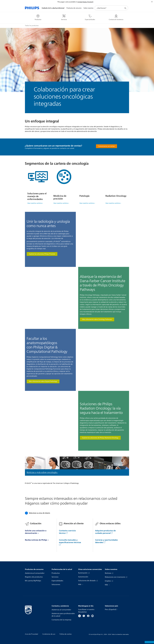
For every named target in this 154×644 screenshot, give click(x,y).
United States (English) (85, 2)
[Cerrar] (152, 2)
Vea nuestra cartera (35, 203)
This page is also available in (67, 2)
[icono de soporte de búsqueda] (125, 8)
